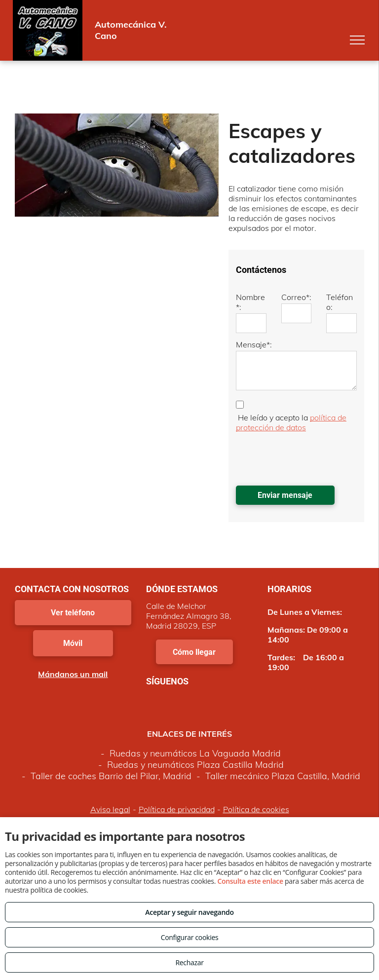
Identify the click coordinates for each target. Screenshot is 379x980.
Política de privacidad (177, 809)
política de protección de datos (291, 422)
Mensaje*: (254, 344)
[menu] (357, 40)
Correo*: (296, 297)
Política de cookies (256, 809)
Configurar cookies (190, 937)
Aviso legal (110, 809)
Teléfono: (340, 302)
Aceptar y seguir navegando (189, 912)
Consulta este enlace (250, 881)
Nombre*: (250, 302)
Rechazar (189, 962)
